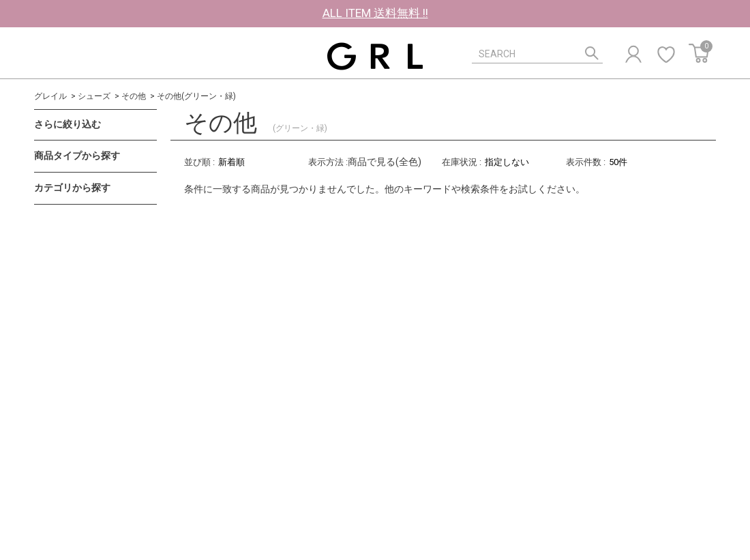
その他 (134, 96)
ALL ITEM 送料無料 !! (375, 13)
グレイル (50, 96)
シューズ (94, 96)
